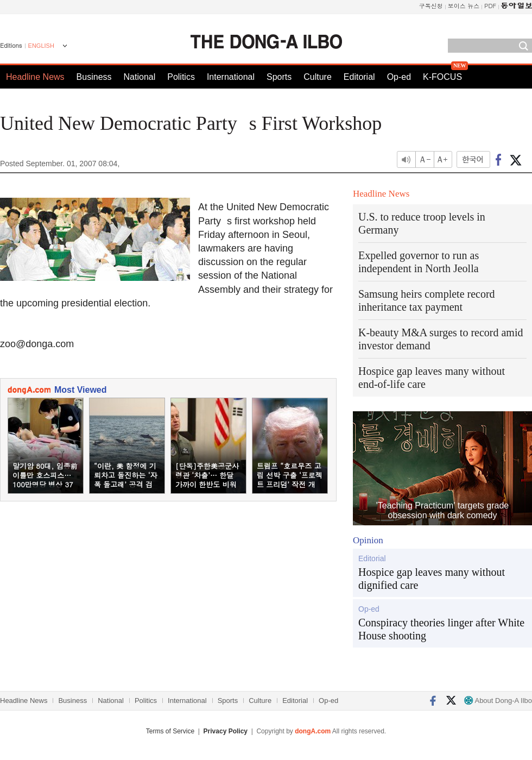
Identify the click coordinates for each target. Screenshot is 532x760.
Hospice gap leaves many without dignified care (432, 579)
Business (94, 77)
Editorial (359, 77)
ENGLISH (41, 46)
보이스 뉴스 (464, 6)
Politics (181, 77)
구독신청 (431, 6)
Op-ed (399, 77)
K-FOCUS (442, 77)
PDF (490, 6)
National (140, 77)
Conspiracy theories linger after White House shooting (441, 629)
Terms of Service (170, 731)
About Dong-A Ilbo (498, 701)
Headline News (35, 77)
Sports (279, 77)
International (231, 77)
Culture (318, 77)
